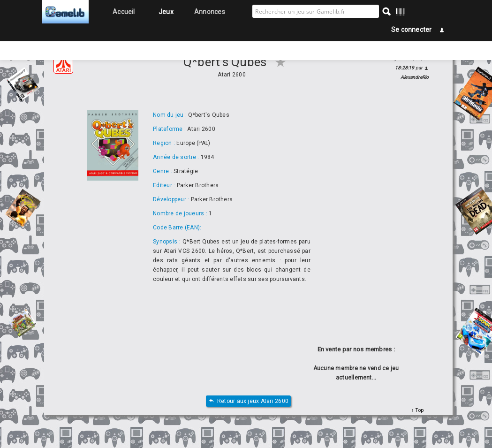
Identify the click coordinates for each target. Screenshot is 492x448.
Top (419, 410)
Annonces (210, 12)
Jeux (166, 12)
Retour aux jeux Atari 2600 (248, 401)
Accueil (124, 12)
